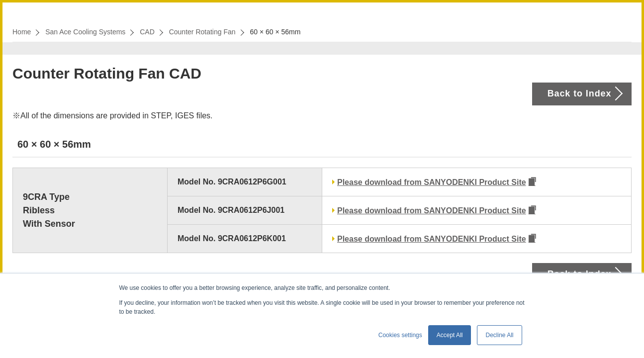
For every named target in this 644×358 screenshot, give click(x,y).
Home (22, 32)
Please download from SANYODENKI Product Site (432, 182)
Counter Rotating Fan (202, 32)
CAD (147, 32)
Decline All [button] (499, 335)
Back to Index (580, 93)
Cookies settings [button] (400, 335)
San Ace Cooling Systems (85, 32)
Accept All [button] (450, 335)
